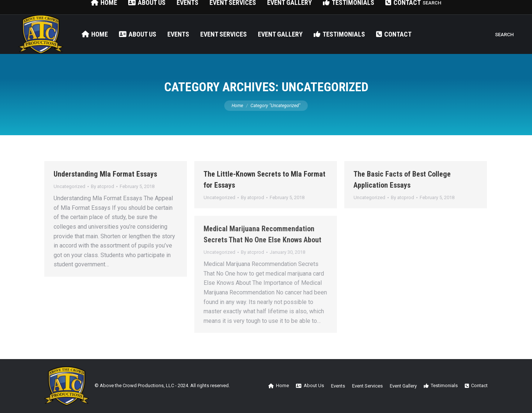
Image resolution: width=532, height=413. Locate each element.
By (103, 186)
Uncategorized (69, 186)
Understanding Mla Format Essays (105, 174)
